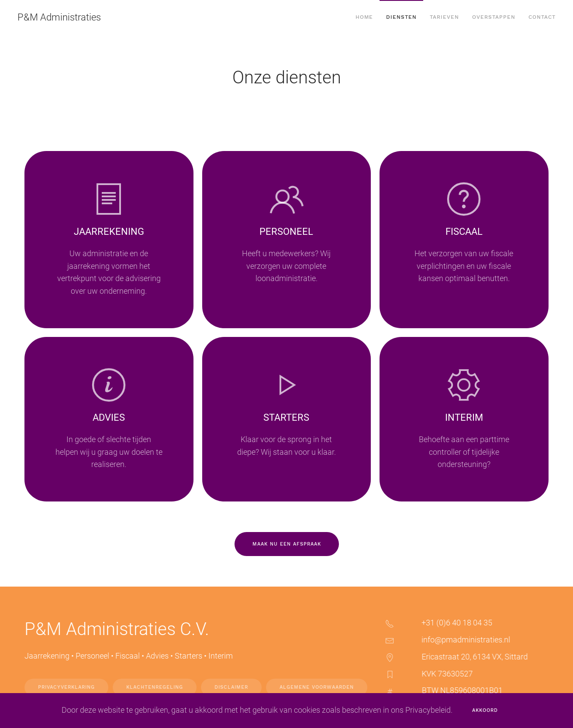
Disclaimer (236, 687)
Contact (542, 17)
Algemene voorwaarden (322, 687)
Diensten (401, 17)
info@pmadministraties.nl (471, 640)
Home (364, 17)
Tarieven (444, 17)
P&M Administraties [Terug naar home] (59, 17)
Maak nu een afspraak (287, 544)
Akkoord (485, 710)
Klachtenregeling (160, 687)
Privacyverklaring (72, 687)
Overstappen (494, 17)
